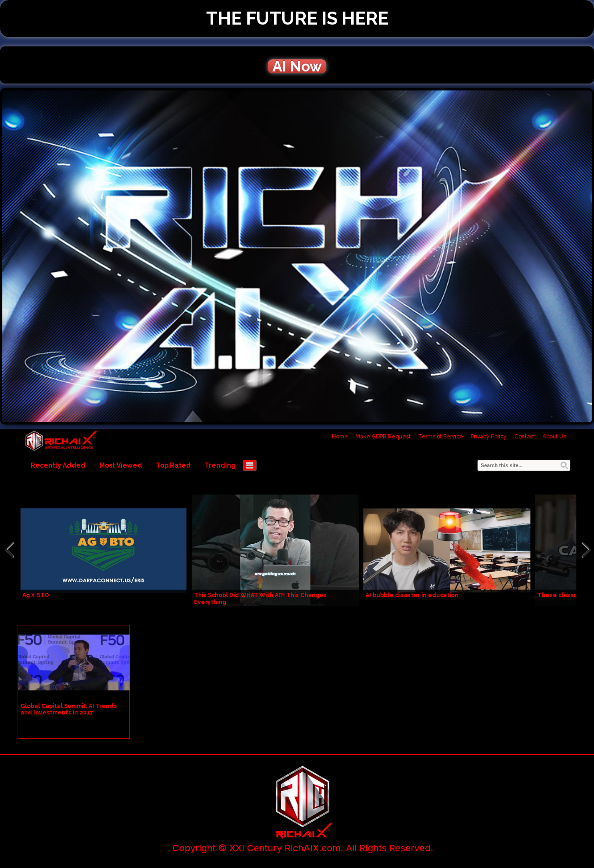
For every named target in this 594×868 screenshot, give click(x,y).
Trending (220, 465)
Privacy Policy (489, 437)
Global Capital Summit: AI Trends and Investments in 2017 (69, 709)
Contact (525, 437)
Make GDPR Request (383, 437)
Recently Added (58, 465)
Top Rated (173, 465)
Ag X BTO (36, 595)
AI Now (297, 66)
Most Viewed (121, 465)
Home (340, 437)
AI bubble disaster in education (412, 595)
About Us (554, 437)
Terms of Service (441, 437)
